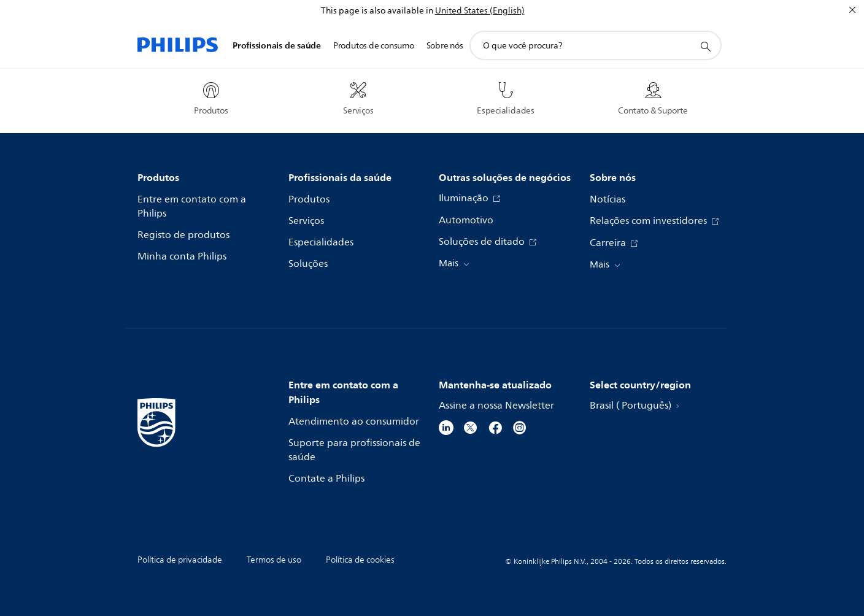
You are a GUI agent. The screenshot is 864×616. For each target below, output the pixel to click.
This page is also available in (377, 11)
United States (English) (480, 11)
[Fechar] (852, 10)
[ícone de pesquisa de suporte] (705, 46)
